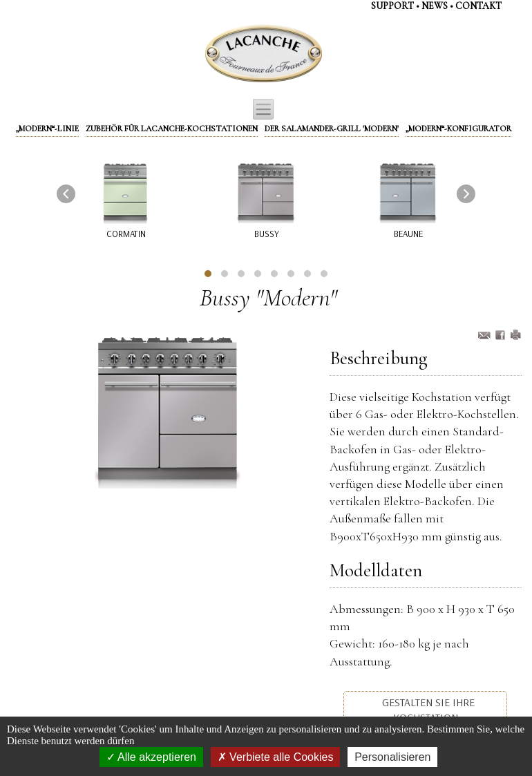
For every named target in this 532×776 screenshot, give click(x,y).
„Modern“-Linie (47, 129)
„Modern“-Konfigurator (458, 129)
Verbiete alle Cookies (276, 757)
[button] (208, 274)
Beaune (408, 234)
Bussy (267, 234)
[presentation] (66, 194)
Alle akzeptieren (151, 757)
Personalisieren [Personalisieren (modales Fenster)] (392, 757)
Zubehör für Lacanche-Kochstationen (172, 129)
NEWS (435, 6)
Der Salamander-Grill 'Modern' (332, 129)
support (392, 6)
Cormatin (126, 234)
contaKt (478, 6)
